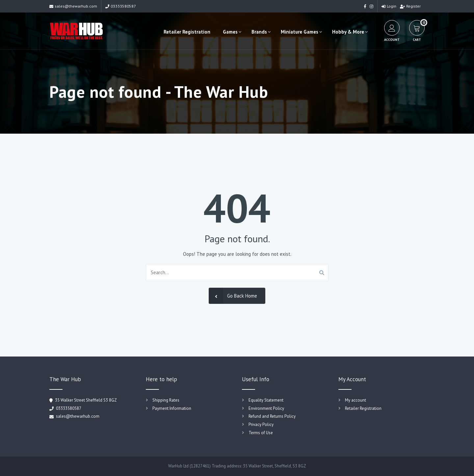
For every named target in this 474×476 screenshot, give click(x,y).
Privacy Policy (261, 424)
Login (389, 6)
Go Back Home (233, 296)
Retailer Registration (187, 32)
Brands (259, 32)
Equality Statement (266, 400)
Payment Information (172, 408)
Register (410, 6)
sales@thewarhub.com (73, 6)
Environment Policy (266, 408)
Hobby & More (348, 32)
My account (355, 400)
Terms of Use (261, 433)
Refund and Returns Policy (272, 416)
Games (230, 32)
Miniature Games (300, 32)
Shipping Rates (166, 400)
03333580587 (121, 6)
